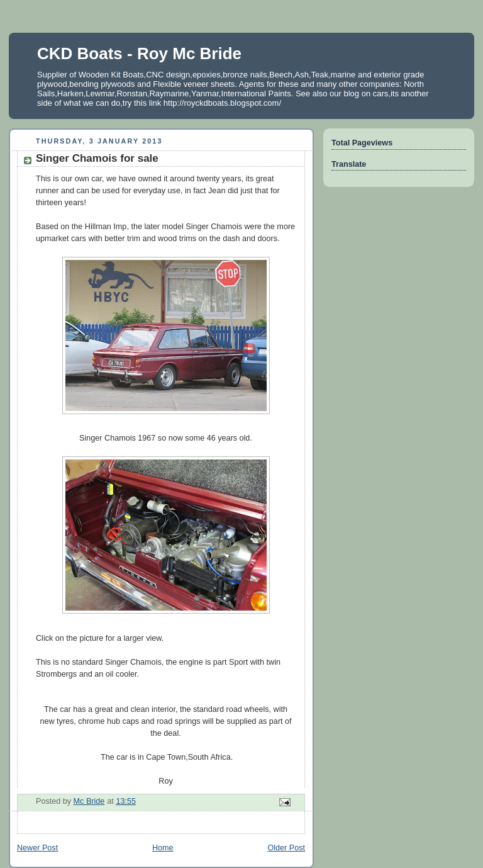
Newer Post (37, 848)
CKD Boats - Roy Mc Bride (139, 54)
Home (163, 848)
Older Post (286, 848)
